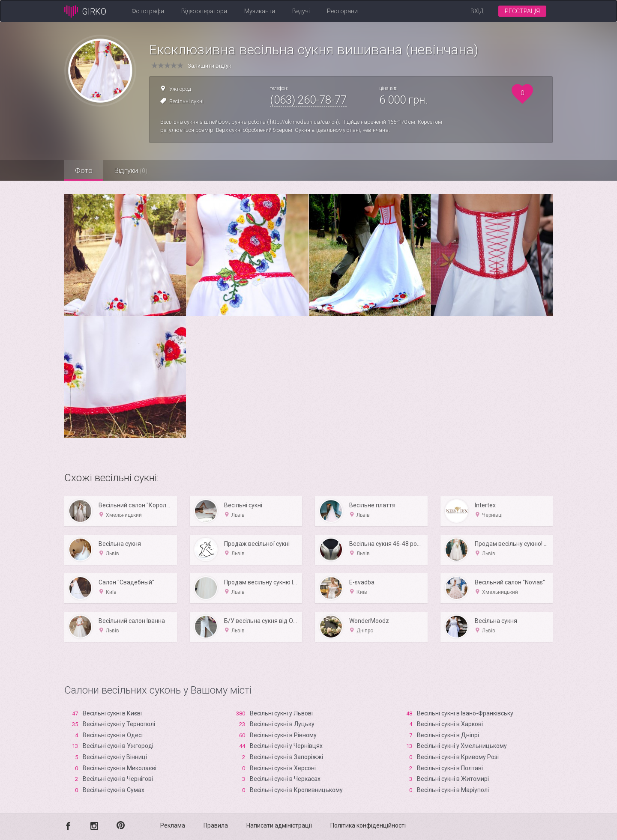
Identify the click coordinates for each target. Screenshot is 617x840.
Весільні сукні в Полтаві (450, 768)
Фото (84, 170)
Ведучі (301, 11)
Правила (216, 825)
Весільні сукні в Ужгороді (118, 746)
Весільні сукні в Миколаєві (120, 768)
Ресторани (342, 11)
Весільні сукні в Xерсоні (283, 768)
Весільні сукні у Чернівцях (286, 746)
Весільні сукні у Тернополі (119, 724)
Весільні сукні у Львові (281, 713)
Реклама (173, 825)
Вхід (477, 11)
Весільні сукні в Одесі (113, 735)
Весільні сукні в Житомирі (453, 779)
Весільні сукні (186, 101)
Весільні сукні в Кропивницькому (296, 790)
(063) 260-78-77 (308, 100)
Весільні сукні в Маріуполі (453, 790)
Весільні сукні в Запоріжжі (286, 757)
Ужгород (180, 89)
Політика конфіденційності (368, 825)
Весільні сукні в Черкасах (285, 779)
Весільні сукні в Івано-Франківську (465, 713)
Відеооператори (204, 11)
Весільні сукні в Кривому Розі (458, 757)
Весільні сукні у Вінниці (115, 757)
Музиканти (260, 11)
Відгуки (131, 170)
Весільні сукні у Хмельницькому (462, 746)
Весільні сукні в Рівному (283, 735)
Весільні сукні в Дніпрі (448, 735)
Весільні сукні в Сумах (114, 790)
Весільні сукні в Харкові (450, 724)
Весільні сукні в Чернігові (118, 779)
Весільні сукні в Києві (112, 713)
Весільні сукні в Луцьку (282, 724)
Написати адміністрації (279, 825)
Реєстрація (522, 11)
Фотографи (148, 11)
